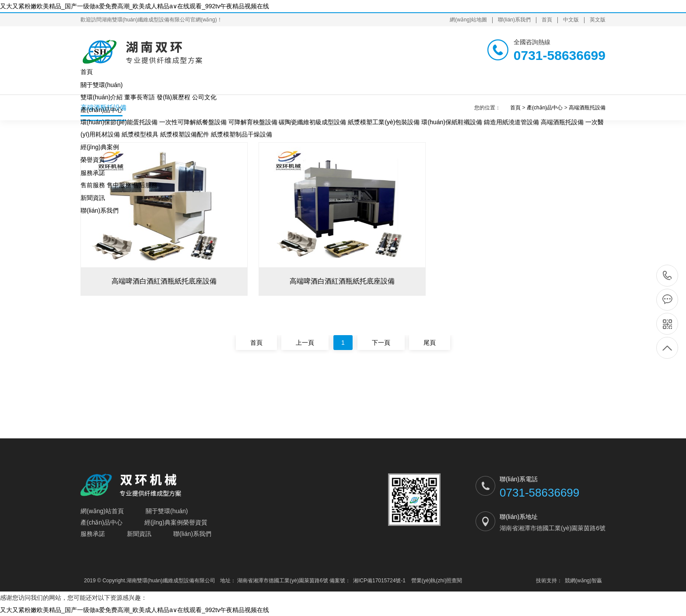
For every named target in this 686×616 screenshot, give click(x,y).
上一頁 (305, 343)
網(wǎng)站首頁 (102, 511)
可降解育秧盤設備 (253, 122)
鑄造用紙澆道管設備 (511, 122)
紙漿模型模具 (140, 134)
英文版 (598, 20)
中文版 (571, 20)
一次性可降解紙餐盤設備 (193, 122)
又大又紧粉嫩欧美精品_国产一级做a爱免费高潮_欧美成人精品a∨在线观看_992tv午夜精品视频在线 (135, 6)
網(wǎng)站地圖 (468, 20)
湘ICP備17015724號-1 (379, 581)
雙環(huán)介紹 (101, 97)
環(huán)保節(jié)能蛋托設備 (119, 122)
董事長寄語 (140, 97)
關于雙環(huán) (101, 85)
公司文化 (204, 97)
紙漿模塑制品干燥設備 (241, 134)
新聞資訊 (93, 198)
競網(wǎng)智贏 (583, 581)
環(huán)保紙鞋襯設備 (451, 122)
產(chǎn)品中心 (101, 110)
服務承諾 (93, 173)
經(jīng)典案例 (100, 147)
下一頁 (381, 343)
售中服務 (119, 185)
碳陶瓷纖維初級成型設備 (312, 122)
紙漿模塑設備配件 (185, 134)
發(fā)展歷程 (173, 97)
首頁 (547, 20)
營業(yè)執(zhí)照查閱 (437, 581)
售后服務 (145, 185)
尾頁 (430, 343)
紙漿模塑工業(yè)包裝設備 (384, 122)
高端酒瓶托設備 (562, 122)
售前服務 (93, 185)
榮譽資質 (93, 160)
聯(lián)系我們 (514, 20)
